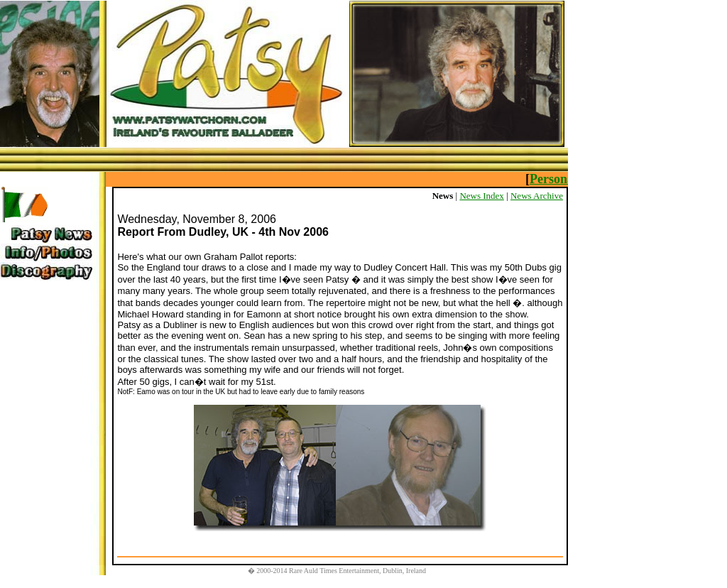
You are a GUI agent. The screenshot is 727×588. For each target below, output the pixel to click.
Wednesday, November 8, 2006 (197, 219)
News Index (481, 196)
